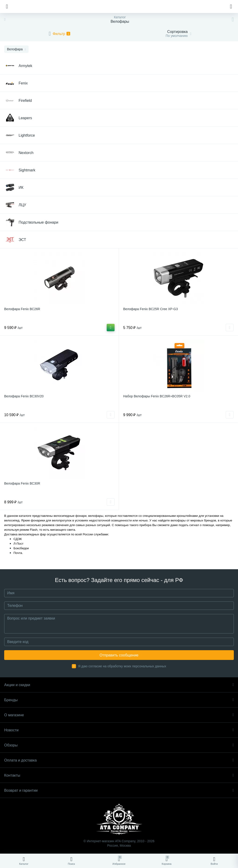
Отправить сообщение (119, 655)
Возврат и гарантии (119, 790)
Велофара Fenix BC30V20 (24, 396)
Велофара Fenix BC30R (22, 483)
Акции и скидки (119, 685)
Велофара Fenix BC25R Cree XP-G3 (150, 309)
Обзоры (119, 745)
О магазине (119, 715)
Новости (119, 730)
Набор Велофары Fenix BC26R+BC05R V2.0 (157, 396)
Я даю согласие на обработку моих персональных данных (122, 666)
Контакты (119, 775)
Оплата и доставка (119, 760)
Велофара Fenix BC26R (22, 309)
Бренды (119, 700)
